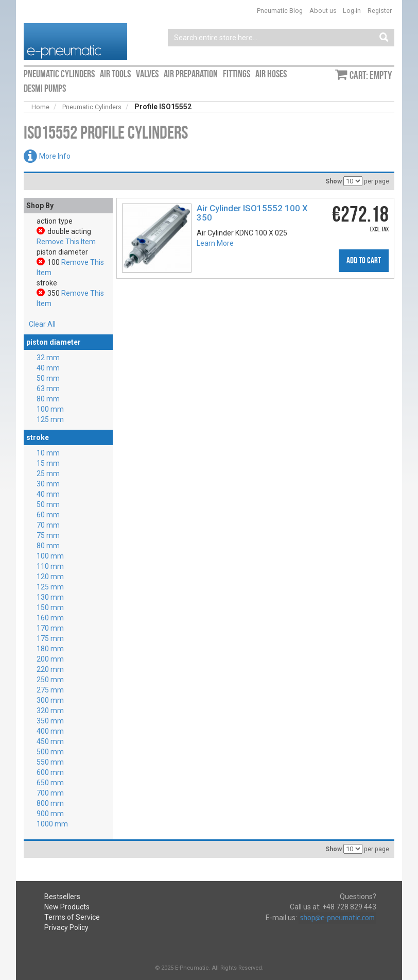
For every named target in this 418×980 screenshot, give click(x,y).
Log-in (352, 11)
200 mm (50, 659)
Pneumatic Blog (280, 11)
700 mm (50, 793)
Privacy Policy (66, 927)
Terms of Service (72, 917)
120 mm (50, 577)
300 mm (50, 700)
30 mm (48, 484)
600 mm (50, 772)
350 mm (50, 721)
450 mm (50, 741)
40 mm (48, 368)
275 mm (50, 690)
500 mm (50, 752)
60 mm (48, 515)
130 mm (50, 597)
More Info (55, 156)
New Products (67, 907)
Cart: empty (371, 75)
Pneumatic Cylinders (92, 107)
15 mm (48, 463)
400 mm (50, 731)
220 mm (50, 669)
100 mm (50, 409)
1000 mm (52, 824)
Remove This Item (66, 242)
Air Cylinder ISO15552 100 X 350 (252, 213)
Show (334, 181)
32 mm (48, 358)
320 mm (50, 711)
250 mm (50, 680)
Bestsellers (62, 897)
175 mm (50, 638)
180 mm (50, 649)
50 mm (48, 378)
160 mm (50, 618)
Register (380, 11)
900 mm (50, 814)
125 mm (50, 419)
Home (40, 107)
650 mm (50, 783)
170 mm (50, 628)
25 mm (48, 474)
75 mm (48, 535)
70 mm (48, 525)
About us (323, 11)
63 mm (48, 388)
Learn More (215, 243)
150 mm (50, 607)
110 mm (50, 566)
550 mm (50, 762)
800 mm (50, 803)
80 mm (48, 399)
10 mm (48, 453)
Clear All (42, 324)
